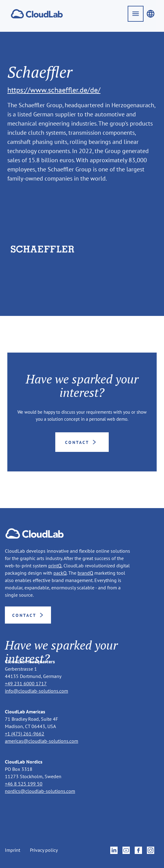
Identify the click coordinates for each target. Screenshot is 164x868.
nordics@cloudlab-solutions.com (40, 791)
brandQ (85, 573)
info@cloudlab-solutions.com (36, 691)
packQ (60, 573)
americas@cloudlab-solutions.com (42, 741)
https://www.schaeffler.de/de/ (54, 90)
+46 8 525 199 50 (24, 784)
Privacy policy (44, 850)
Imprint (13, 850)
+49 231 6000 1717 (26, 683)
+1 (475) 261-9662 (25, 734)
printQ (55, 566)
